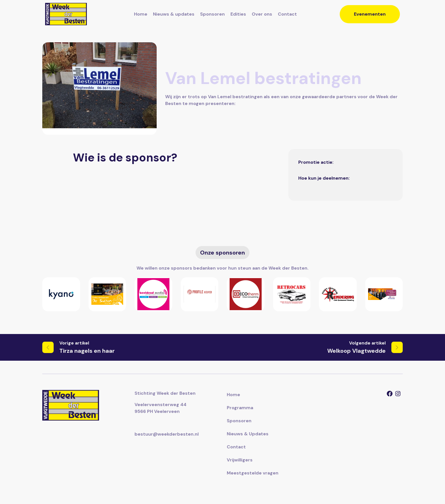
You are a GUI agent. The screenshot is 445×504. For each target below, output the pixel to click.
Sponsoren (212, 14)
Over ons (262, 14)
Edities (238, 14)
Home (141, 14)
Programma (240, 408)
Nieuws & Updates (248, 434)
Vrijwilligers (240, 460)
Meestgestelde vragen (253, 473)
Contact (287, 14)
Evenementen (370, 14)
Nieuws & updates (174, 14)
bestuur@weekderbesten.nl (167, 434)
